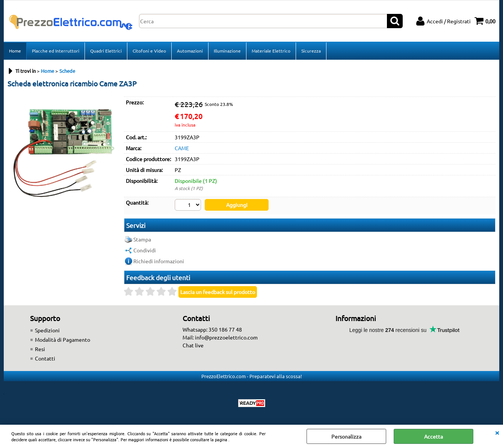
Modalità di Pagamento (63, 339)
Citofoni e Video (149, 51)
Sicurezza (311, 51)
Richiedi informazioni (159, 261)
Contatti (45, 358)
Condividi (145, 250)
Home (15, 51)
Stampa (142, 239)
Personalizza (346, 436)
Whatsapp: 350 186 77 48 (212, 329)
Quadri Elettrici (106, 51)
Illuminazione (227, 51)
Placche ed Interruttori (56, 51)
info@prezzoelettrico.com (226, 337)
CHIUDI (497, 432)
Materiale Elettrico (271, 51)
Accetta (434, 436)
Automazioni (190, 51)
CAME (182, 148)
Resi (40, 349)
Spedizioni (47, 330)
